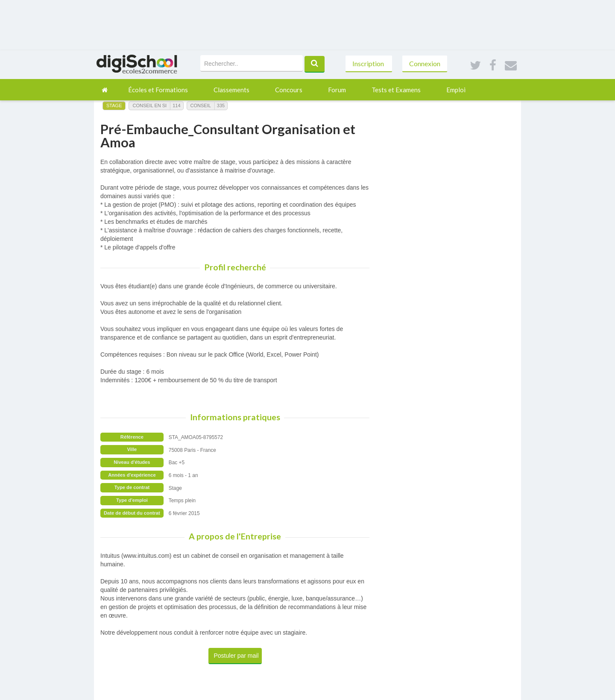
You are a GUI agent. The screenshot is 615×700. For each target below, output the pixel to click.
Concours (289, 90)
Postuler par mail (236, 656)
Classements (231, 90)
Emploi (456, 90)
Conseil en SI (149, 105)
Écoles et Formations (158, 90)
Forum (337, 90)
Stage (114, 105)
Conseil (201, 105)
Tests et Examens (396, 90)
